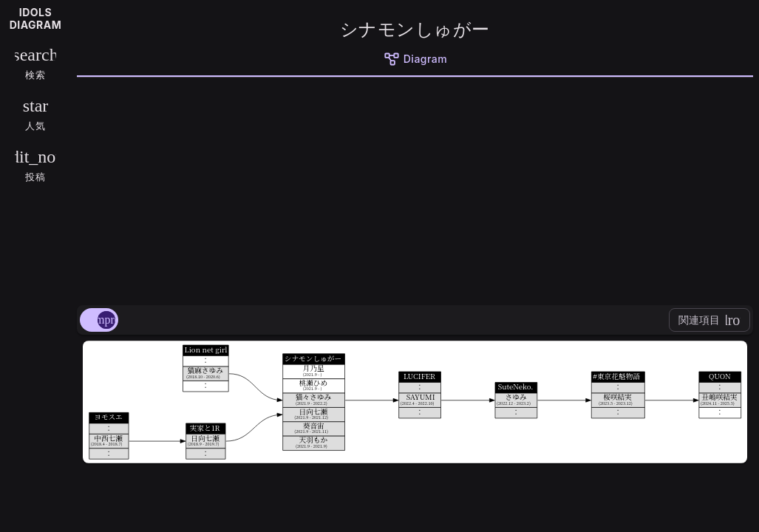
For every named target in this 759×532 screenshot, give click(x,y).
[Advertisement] (415, 188)
